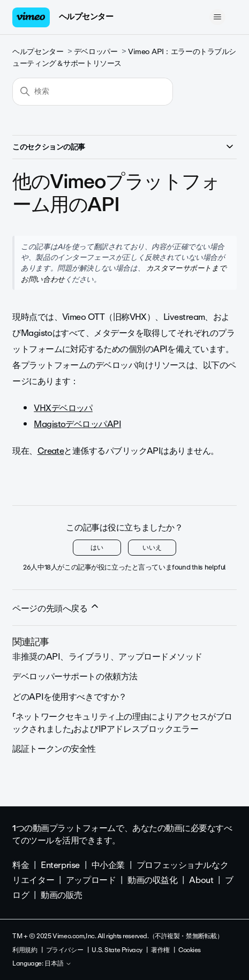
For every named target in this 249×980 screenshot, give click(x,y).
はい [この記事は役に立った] (97, 548)
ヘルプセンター (86, 17)
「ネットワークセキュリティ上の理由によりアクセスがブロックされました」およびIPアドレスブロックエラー (122, 723)
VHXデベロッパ (63, 408)
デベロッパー (96, 52)
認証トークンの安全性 (54, 749)
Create (51, 451)
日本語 (58, 964)
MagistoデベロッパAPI (77, 424)
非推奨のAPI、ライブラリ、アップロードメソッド (107, 657)
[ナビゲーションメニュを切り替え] (218, 17)
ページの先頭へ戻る (56, 608)
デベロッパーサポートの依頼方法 (75, 676)
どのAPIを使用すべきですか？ (70, 697)
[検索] (93, 92)
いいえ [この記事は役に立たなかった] (152, 548)
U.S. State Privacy (117, 950)
